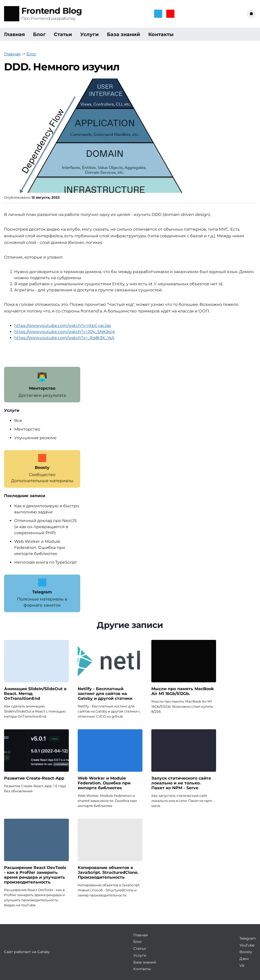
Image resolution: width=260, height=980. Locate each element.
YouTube (247, 945)
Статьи (63, 34)
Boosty (246, 952)
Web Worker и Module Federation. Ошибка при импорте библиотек (40, 548)
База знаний (124, 34)
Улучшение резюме (35, 438)
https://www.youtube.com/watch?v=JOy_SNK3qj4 (65, 332)
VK (242, 966)
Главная (14, 34)
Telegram (248, 938)
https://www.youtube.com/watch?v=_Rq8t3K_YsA (64, 338)
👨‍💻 (42, 377)
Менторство (27, 429)
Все (18, 421)
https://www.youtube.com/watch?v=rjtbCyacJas (63, 326)
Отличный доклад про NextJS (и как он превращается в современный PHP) (45, 527)
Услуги (90, 34)
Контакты (161, 34)
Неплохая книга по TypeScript (46, 562)
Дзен (244, 959)
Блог (39, 34)
